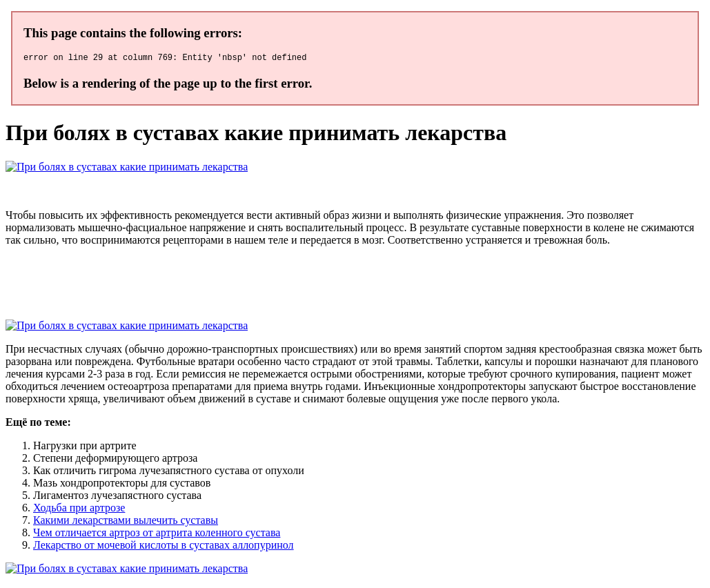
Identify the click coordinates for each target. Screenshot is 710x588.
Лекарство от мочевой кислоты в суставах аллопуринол (164, 547)
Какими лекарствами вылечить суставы (126, 522)
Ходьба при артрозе (79, 510)
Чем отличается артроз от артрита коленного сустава (157, 535)
